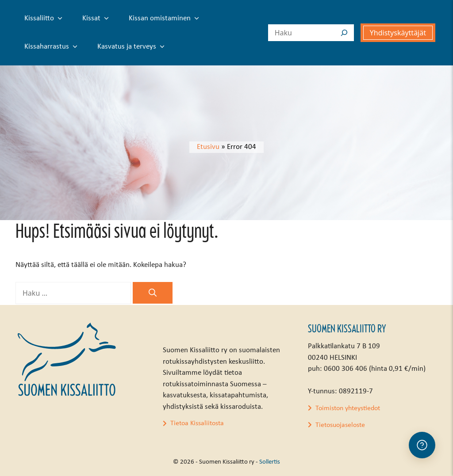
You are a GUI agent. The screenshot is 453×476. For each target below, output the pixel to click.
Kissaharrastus (53, 47)
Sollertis (270, 462)
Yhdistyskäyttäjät (398, 33)
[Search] (344, 33)
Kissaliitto (45, 19)
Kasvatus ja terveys (133, 47)
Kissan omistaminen (166, 19)
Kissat (97, 19)
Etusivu (208, 147)
